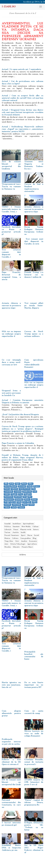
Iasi (25, 497)
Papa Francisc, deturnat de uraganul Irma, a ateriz (11, 272)
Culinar (36, 526)
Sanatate (16, 526)
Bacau (24, 484)
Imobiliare (17, 524)
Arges (18, 484)
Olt (6, 502)
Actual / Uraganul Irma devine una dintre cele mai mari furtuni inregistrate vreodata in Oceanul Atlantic (22, 112)
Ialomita (18, 497)
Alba (6, 484)
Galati (7, 494)
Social (36, 535)
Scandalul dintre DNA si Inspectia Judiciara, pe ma (11, 844)
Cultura (15, 538)
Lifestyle (8, 529)
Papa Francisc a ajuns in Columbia (18, 443)
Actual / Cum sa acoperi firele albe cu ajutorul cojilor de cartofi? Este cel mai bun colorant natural (22, 98)
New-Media (26, 526)
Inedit (23, 532)
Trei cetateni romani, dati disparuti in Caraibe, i (11, 250)
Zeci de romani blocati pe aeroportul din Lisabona (11, 162)
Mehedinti (19, 499)
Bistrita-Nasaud (10, 486)
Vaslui (14, 507)
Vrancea (21, 507)
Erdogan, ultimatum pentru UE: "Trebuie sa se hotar (34, 823)
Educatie (16, 547)
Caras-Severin (25, 489)
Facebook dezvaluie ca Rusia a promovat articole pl (11, 227)
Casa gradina (25, 538)
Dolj (35, 491)
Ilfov (30, 497)
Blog (34, 538)
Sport (23, 535)
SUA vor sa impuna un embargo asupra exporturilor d (34, 381)
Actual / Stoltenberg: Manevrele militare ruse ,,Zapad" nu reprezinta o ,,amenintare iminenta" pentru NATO (22, 129)
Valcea (7, 507)
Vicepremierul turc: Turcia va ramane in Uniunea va (11, 183)
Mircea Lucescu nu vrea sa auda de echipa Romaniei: (34, 730)
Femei (16, 529)
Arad (12, 484)
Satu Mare (27, 502)
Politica (8, 526)
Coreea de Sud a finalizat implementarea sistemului (34, 184)
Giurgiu (14, 494)
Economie (33, 541)
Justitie (16, 532)
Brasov (37, 486)
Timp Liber (9, 541)
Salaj (19, 502)
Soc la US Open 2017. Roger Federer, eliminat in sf (34, 845)
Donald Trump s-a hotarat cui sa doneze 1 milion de (34, 271)
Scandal (7, 524)
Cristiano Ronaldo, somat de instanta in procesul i (34, 758)
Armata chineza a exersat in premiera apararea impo (34, 206)
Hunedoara (9, 497)
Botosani (22, 486)
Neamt (34, 499)
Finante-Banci (27, 547)
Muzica (7, 538)
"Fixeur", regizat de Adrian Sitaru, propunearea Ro (34, 799)
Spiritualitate (28, 524)
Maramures (9, 499)
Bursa (30, 535)
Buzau (7, 489)
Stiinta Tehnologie (18, 544)
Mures (27, 499)
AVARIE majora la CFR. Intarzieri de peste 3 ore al (34, 779)
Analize (24, 541)
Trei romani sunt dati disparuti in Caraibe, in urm (34, 241)
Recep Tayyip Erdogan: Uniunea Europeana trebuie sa (34, 227)
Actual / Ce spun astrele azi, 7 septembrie (21, 69)
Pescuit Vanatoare (12, 535)
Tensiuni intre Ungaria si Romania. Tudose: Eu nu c (34, 162)
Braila (30, 486)
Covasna (18, 491)
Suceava (7, 505)
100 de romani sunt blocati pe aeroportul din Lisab (11, 779)
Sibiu (35, 502)
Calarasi (14, 489)
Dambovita (27, 491)
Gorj (21, 494)
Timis (25, 505)
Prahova (12, 502)
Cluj (33, 489)
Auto (6, 544)
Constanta (8, 491)
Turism (7, 532)
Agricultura (32, 544)
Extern (36, 529)
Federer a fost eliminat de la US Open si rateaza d (11, 758)
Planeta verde (26, 529)
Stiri (17, 541)
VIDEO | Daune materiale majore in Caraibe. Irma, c (11, 206)
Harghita (28, 494)
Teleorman (17, 505)
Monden (8, 547)
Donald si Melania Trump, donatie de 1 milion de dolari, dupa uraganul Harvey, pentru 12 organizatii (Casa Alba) (22, 457)
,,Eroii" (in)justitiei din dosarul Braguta (20, 414)
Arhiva (22, 555)
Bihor (31, 484)
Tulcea (31, 505)
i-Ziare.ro (9, 7)
